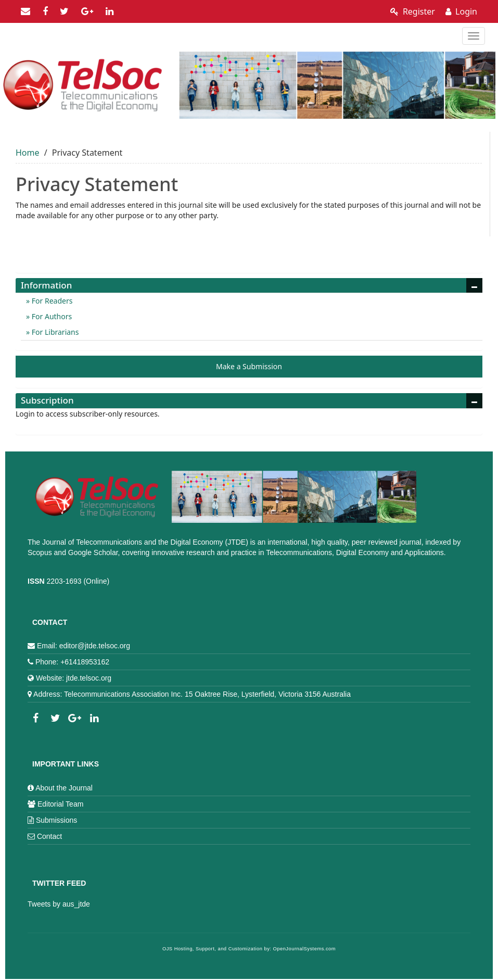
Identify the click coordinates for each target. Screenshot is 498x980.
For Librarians (54, 332)
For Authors (51, 316)
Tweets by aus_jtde (59, 904)
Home (28, 153)
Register (413, 11)
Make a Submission (249, 366)
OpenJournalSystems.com (305, 949)
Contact (49, 836)
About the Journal (64, 788)
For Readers (51, 301)
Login (461, 11)
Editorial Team (60, 804)
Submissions (56, 820)
